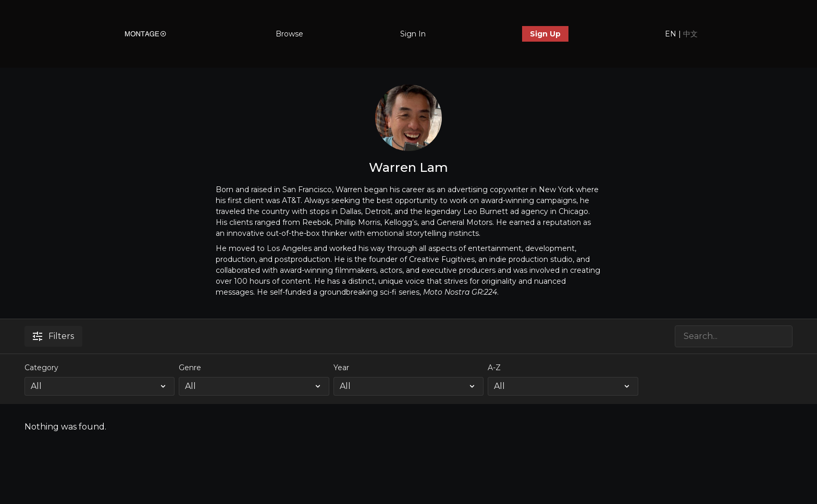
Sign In (413, 34)
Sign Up (545, 34)
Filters (53, 336)
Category (41, 368)
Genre (190, 368)
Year (341, 368)
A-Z (494, 368)
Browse (289, 34)
